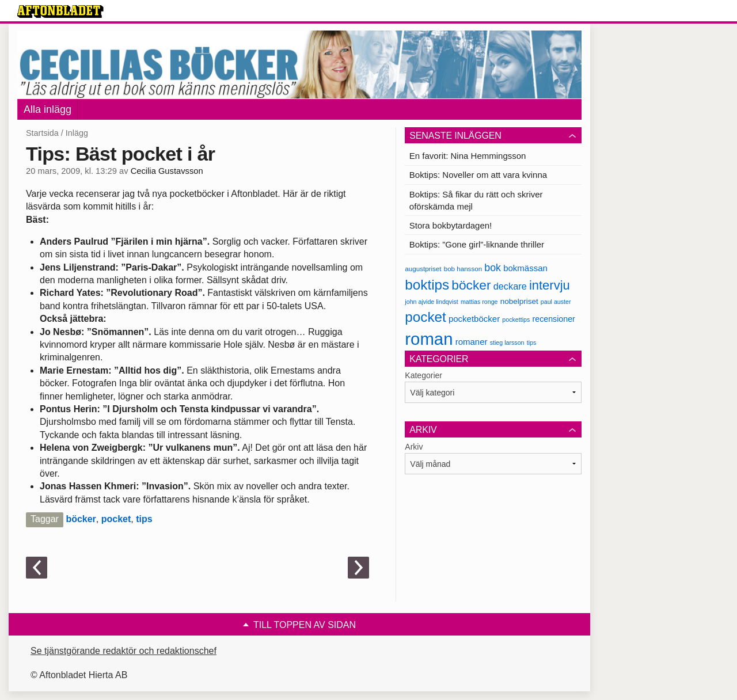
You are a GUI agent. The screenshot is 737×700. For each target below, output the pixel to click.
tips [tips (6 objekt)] (532, 343)
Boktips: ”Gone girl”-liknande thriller (477, 244)
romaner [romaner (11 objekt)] (472, 342)
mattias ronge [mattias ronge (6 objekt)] (479, 302)
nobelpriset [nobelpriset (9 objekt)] (519, 301)
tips (144, 519)
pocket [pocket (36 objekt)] (425, 317)
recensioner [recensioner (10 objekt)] (553, 319)
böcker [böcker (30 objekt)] (471, 285)
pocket (116, 519)
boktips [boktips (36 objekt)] (427, 285)
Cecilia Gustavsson (167, 171)
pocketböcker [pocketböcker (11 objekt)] (474, 319)
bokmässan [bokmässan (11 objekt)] (525, 268)
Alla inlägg (48, 109)
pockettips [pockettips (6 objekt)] (516, 319)
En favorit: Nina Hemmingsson (468, 156)
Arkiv (414, 447)
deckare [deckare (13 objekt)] (510, 286)
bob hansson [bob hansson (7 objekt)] (463, 269)
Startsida (42, 133)
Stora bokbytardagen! (451, 225)
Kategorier (423, 375)
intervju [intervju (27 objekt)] (550, 285)
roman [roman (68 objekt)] (429, 339)
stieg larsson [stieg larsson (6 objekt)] (507, 343)
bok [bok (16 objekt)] (493, 268)
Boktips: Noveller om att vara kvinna (478, 175)
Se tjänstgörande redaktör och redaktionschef (124, 651)
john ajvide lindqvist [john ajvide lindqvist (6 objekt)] (431, 302)
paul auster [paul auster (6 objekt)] (556, 302)
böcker (81, 519)
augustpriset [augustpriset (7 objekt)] (423, 269)
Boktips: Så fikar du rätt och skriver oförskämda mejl (476, 200)
